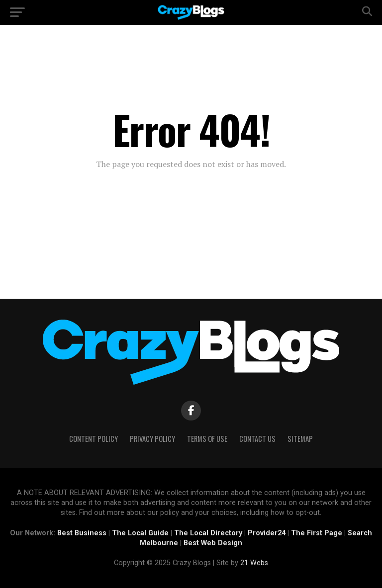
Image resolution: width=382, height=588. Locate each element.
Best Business (82, 533)
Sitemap (300, 439)
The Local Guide (140, 533)
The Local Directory (208, 533)
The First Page (317, 533)
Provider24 (267, 533)
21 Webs (254, 563)
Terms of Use (207, 439)
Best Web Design (213, 543)
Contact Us (257, 439)
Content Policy (94, 439)
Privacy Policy (152, 439)
